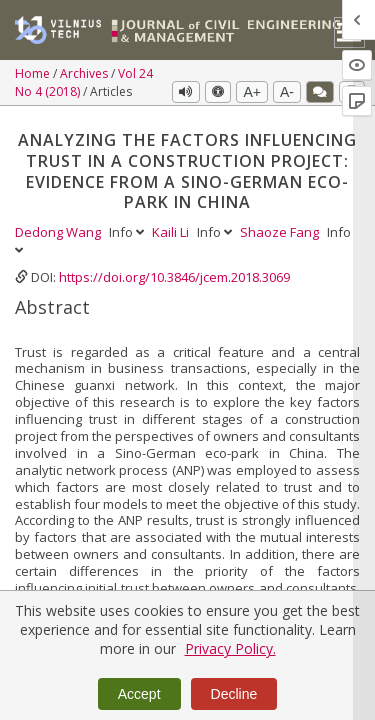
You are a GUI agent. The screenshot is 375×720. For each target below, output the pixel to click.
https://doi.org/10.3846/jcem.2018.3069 (174, 277)
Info (128, 232)
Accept (139, 694)
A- (287, 92)
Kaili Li (172, 232)
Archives (85, 73)
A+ (252, 92)
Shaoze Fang (281, 232)
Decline (234, 694)
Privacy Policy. (230, 648)
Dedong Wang (59, 232)
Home (34, 73)
